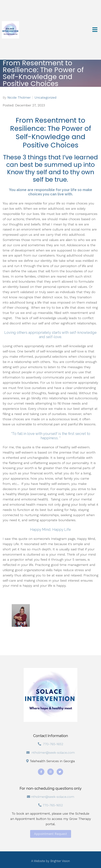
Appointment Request (51, 834)
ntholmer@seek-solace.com (53, 752)
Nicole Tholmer (19, 98)
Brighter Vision (60, 861)
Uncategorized (45, 98)
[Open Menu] (95, 30)
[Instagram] (50, 772)
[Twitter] (60, 772)
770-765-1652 (53, 744)
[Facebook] (41, 772)
